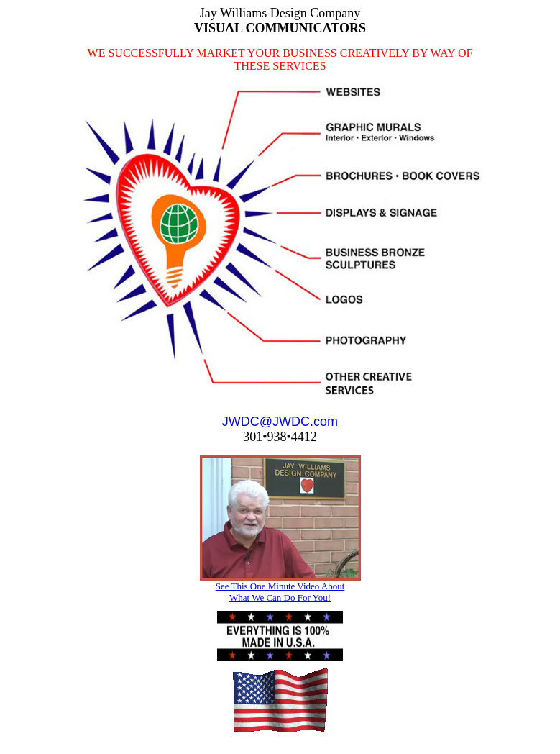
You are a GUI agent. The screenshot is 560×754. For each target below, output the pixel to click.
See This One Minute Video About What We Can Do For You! (280, 592)
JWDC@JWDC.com (280, 422)
